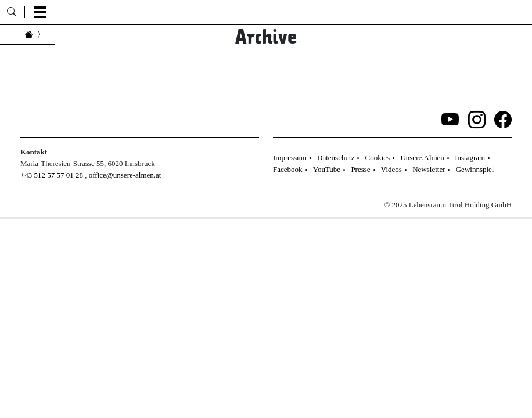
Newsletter (429, 169)
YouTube (327, 169)
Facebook (288, 169)
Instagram (470, 158)
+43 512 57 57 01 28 (52, 175)
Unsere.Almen (422, 158)
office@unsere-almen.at (125, 175)
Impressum (290, 158)
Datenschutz (336, 158)
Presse (360, 169)
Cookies (378, 158)
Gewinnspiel (475, 169)
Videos (391, 169)
